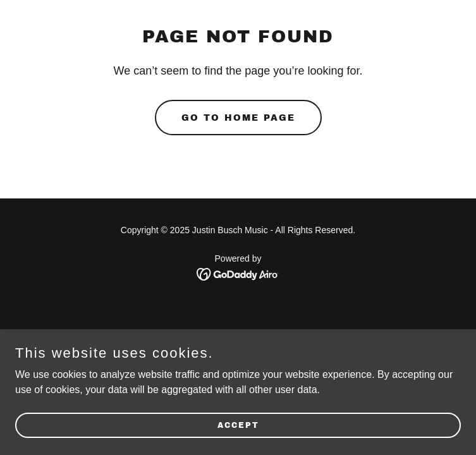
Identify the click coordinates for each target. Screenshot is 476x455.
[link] (238, 273)
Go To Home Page (238, 118)
